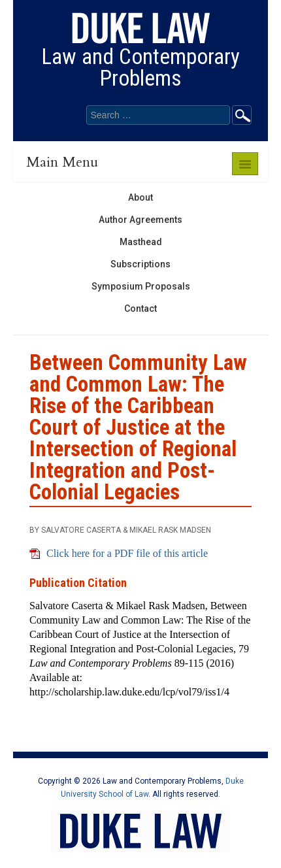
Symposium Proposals (141, 286)
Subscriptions (140, 264)
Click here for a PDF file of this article (127, 553)
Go (242, 115)
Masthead (141, 242)
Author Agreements (140, 220)
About (140, 197)
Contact (140, 309)
